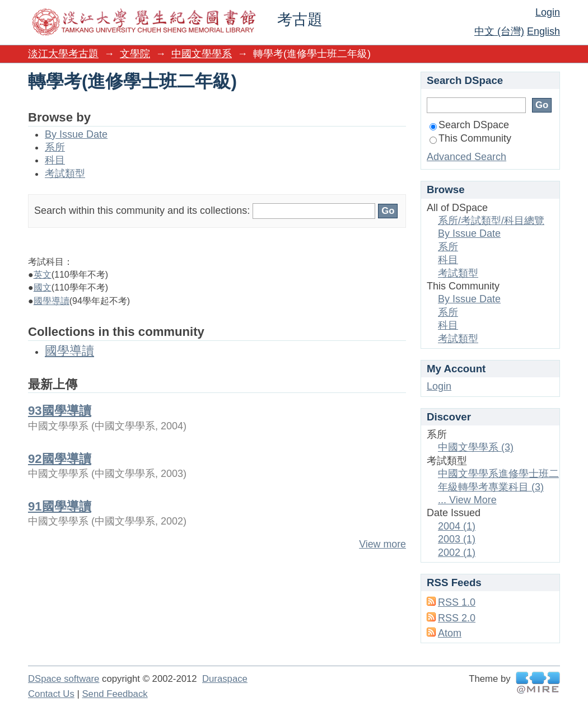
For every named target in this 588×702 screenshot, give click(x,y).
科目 (55, 160)
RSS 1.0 (457, 602)
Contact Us (51, 694)
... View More (467, 500)
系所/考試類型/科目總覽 (491, 221)
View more (382, 544)
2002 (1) (457, 553)
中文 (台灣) (499, 31)
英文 (43, 275)
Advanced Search (466, 157)
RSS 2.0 (457, 618)
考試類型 (65, 174)
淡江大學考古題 (63, 54)
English (543, 31)
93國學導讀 (60, 411)
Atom (450, 633)
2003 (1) (457, 539)
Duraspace (225, 679)
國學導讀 (52, 301)
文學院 (135, 54)
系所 (55, 147)
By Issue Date (76, 134)
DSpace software (64, 679)
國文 (43, 287)
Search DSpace (469, 125)
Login (548, 12)
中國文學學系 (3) (476, 447)
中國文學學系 (202, 54)
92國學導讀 (60, 459)
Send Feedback (115, 694)
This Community (470, 138)
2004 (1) (457, 526)
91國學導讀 (60, 506)
